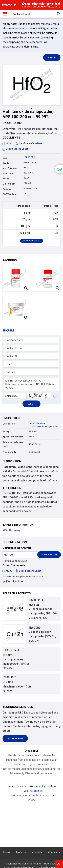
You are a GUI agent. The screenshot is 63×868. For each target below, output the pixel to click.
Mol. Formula (10, 168)
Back (52, 58)
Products (21, 786)
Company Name (15, 340)
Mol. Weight (9, 184)
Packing (7, 189)
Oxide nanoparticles (48, 426)
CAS (5, 158)
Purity (6, 179)
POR (55, 213)
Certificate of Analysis (29, 143)
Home (10, 786)
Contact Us (54, 852)
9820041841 (10, 5)
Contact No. (12, 356)
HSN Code (8, 173)
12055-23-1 (30, 157)
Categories (9, 424)
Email (9, 364)
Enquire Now (15, 738)
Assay (6, 431)
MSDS (7, 143)
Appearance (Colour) (14, 437)
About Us (37, 852)
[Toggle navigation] (5, 14)
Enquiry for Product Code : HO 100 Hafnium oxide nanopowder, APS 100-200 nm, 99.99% (31, 384)
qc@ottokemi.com (14, 581)
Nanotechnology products (43, 786)
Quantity (10, 372)
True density (9, 452)
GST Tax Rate (9, 194)
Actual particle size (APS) (13, 444)
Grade (6, 163)
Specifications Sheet (15, 149)
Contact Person (14, 348)
